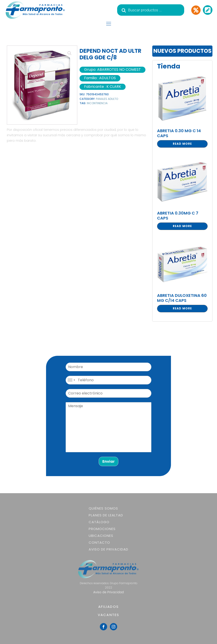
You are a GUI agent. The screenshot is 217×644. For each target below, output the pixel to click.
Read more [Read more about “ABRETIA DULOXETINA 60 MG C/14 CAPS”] (182, 308)
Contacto (99, 542)
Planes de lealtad (106, 515)
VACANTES (109, 615)
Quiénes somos (103, 508)
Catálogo (99, 522)
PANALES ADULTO (107, 99)
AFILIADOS (108, 607)
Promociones (102, 529)
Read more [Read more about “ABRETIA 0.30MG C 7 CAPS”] (182, 226)
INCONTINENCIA (97, 103)
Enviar (108, 461)
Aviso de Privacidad (108, 549)
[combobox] (71, 380)
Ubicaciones (101, 536)
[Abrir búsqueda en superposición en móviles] (151, 10)
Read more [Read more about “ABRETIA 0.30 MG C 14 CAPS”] (182, 144)
